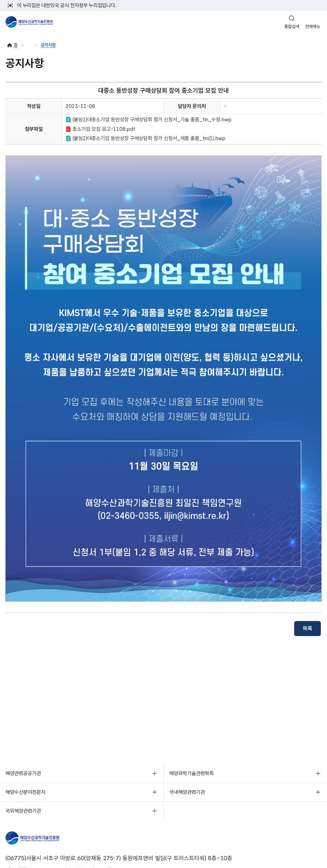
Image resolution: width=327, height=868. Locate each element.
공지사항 (48, 45)
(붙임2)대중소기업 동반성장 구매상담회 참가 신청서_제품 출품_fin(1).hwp (146, 138)
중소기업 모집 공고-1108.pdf (100, 129)
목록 (308, 628)
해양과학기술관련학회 (192, 773)
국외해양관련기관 (23, 811)
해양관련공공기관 (23, 773)
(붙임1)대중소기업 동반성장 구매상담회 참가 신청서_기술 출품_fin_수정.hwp (149, 120)
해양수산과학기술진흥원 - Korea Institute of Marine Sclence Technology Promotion (29, 22)
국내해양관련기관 (187, 792)
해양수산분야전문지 (25, 792)
